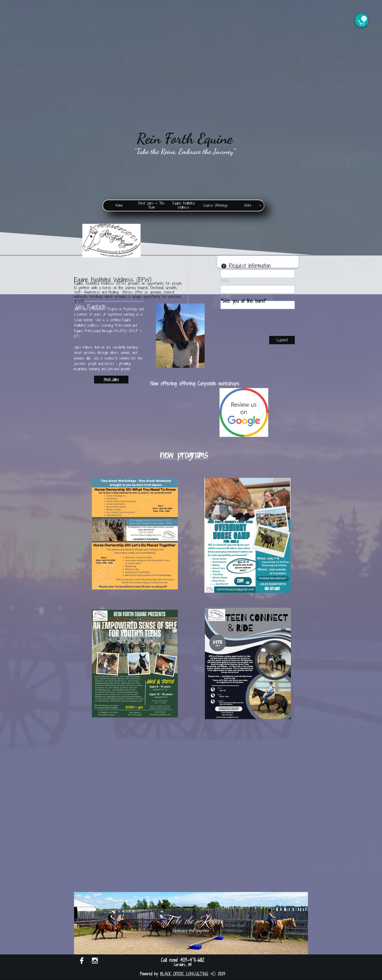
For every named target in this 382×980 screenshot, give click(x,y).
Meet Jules (111, 379)
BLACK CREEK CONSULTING (184, 974)
